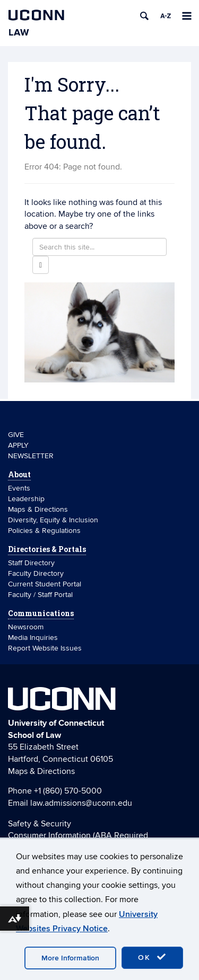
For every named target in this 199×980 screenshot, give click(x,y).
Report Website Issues (45, 648)
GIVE (16, 435)
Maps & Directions (38, 509)
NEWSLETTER (31, 456)
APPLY (18, 445)
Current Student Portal (45, 584)
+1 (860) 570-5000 (68, 791)
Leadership (26, 499)
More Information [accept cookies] (70, 958)
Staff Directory (31, 563)
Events (19, 488)
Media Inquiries (33, 638)
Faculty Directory (36, 573)
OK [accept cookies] (152, 957)
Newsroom (27, 627)
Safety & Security (40, 824)
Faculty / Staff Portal (40, 595)
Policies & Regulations (44, 531)
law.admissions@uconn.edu (81, 803)
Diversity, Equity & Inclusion (53, 520)
